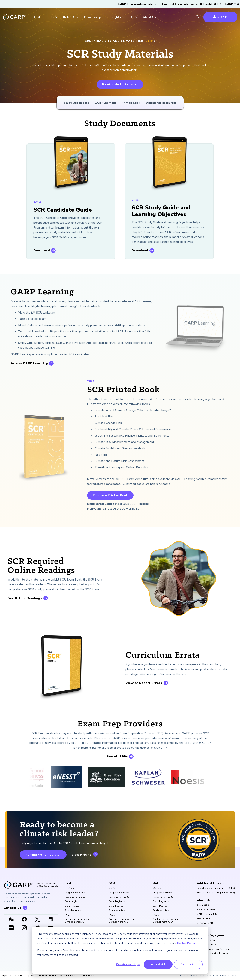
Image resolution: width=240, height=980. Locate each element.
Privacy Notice (69, 976)
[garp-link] (14, 17)
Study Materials (73, 911)
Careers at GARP (205, 923)
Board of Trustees (206, 910)
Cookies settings (128, 964)
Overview (69, 888)
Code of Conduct (48, 976)
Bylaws (30, 976)
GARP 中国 (232, 4)
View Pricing (82, 855)
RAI (155, 883)
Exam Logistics (73, 902)
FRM (68, 883)
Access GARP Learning (29, 363)
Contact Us (203, 928)
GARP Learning (105, 103)
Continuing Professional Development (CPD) (78, 921)
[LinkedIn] (51, 920)
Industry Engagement (212, 935)
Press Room (203, 919)
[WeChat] (11, 920)
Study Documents (76, 103)
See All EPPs (117, 757)
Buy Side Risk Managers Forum (213, 949)
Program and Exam (119, 893)
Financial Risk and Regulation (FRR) (216, 893)
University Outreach (207, 940)
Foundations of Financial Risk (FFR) (216, 888)
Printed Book (131, 103)
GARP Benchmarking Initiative (138, 4)
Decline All (188, 964)
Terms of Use (88, 976)
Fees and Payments (75, 897)
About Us (204, 900)
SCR (112, 883)
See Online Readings (25, 598)
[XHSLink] (11, 928)
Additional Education (212, 883)
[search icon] (197, 17)
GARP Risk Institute (207, 914)
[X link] (37, 920)
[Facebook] (24, 920)
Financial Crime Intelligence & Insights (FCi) (192, 4)
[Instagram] (24, 928)
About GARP (204, 905)
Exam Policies (72, 906)
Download (42, 250)
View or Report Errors (144, 683)
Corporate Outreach (207, 945)
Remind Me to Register (120, 84)
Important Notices (12, 976)
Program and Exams (75, 893)
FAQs (68, 915)
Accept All (158, 964)
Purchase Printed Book (110, 495)
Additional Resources (161, 103)
